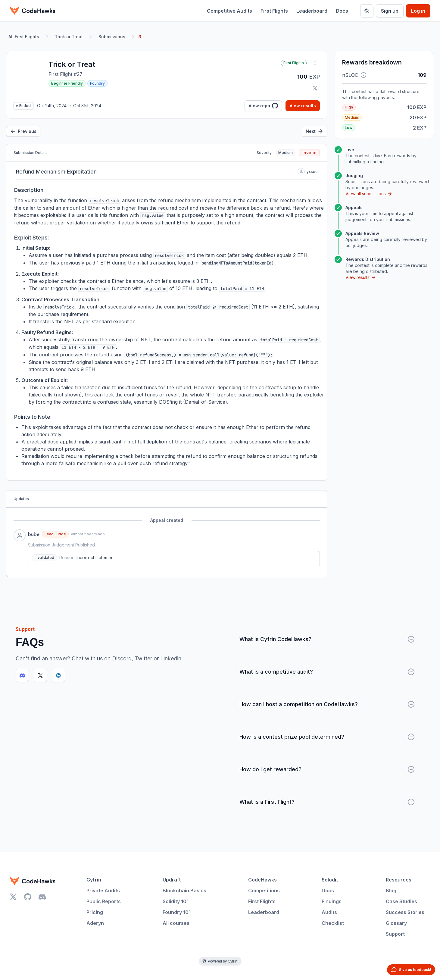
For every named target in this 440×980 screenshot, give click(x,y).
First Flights (274, 11)
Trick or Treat (69, 37)
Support (395, 934)
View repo (263, 106)
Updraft (172, 880)
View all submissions (369, 194)
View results (303, 106)
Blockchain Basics (184, 891)
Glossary (396, 923)
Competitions (264, 891)
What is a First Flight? (327, 802)
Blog (391, 891)
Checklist (333, 923)
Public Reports (104, 901)
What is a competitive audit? (327, 672)
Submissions (112, 37)
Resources (399, 880)
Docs (342, 11)
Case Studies (401, 901)
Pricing (95, 912)
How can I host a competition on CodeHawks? (327, 704)
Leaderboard (312, 11)
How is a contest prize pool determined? (327, 737)
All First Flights (24, 37)
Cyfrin (94, 880)
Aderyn (95, 923)
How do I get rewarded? (327, 769)
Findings (332, 901)
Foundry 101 (177, 912)
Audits (329, 912)
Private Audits (103, 891)
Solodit (330, 880)
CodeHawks (262, 880)
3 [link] (140, 37)
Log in (418, 11)
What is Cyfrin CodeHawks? (327, 639)
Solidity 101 (176, 901)
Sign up (390, 11)
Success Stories (405, 912)
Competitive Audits (229, 11)
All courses (176, 923)
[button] (364, 75)
